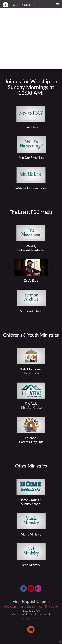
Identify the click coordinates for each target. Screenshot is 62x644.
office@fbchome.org (31, 619)
